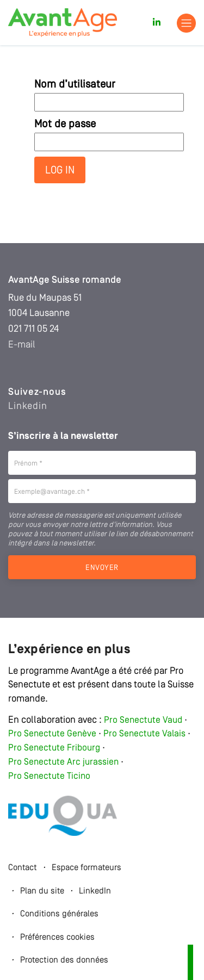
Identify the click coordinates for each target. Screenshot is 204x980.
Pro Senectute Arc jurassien (64, 762)
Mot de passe (65, 125)
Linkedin (28, 406)
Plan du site (42, 891)
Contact (23, 868)
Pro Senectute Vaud (143, 720)
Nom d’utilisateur (75, 85)
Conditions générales (59, 914)
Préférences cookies (57, 938)
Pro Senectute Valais (144, 734)
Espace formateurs (86, 868)
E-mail (22, 345)
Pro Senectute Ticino (49, 776)
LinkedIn (95, 891)
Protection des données (64, 960)
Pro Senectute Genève (52, 734)
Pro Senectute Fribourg (54, 748)
